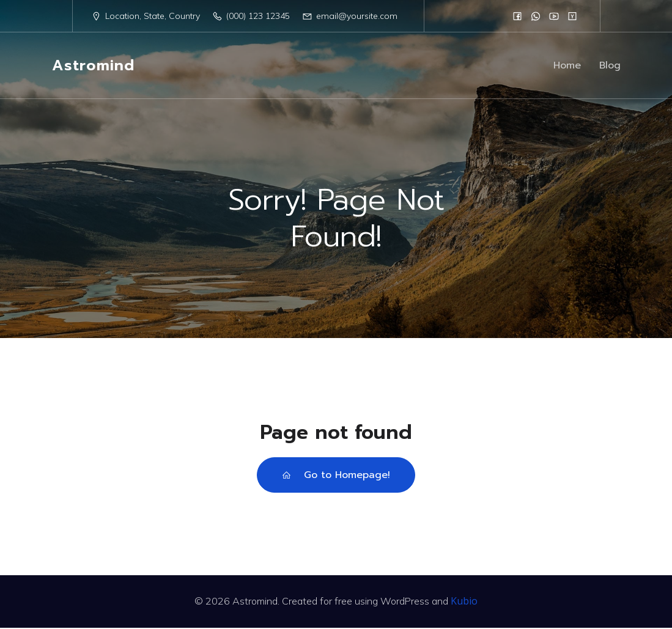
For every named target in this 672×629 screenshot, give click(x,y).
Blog (610, 66)
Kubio (464, 602)
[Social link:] (517, 16)
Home (567, 66)
